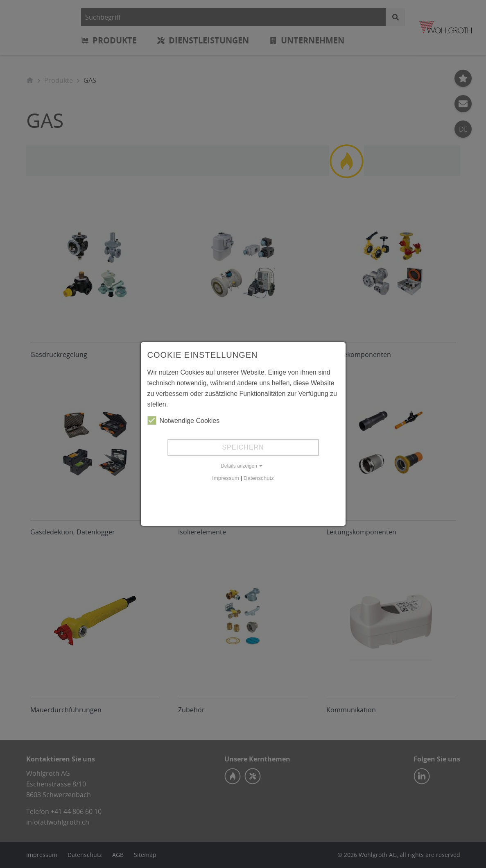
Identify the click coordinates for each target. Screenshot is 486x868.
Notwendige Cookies (184, 420)
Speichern (243, 447)
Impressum (226, 478)
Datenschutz (259, 478)
